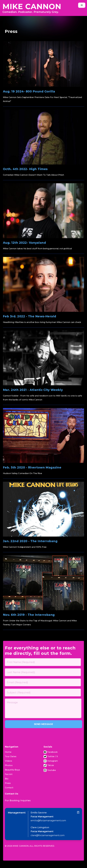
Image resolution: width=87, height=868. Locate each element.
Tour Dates (11, 756)
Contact (9, 788)
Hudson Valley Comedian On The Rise (22, 473)
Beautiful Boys (12, 770)
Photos (9, 765)
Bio (7, 779)
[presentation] (24, 735)
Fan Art (9, 774)
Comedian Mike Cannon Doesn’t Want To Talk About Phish (33, 175)
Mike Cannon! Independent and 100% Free (25, 547)
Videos (8, 761)
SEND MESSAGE (43, 724)
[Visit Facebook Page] (51, 752)
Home (8, 752)
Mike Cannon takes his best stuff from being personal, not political (37, 249)
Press (8, 783)
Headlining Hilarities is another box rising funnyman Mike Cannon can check (42, 322)
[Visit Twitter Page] (51, 757)
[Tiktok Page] (49, 765)
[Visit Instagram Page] (51, 761)
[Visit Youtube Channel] (50, 770)
